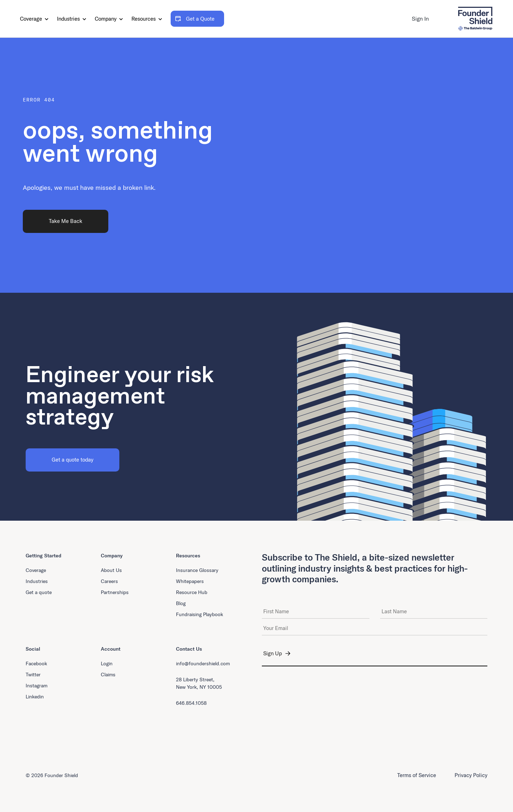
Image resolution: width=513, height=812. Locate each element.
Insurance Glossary (197, 570)
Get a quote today (72, 460)
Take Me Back (66, 221)
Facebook (36, 663)
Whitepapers (190, 581)
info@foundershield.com (203, 663)
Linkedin (35, 697)
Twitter (33, 675)
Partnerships (115, 592)
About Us (111, 570)
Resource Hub (192, 592)
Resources (147, 19)
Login (107, 663)
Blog (181, 603)
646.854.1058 (191, 703)
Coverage (34, 19)
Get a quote (39, 592)
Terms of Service (417, 775)
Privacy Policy (471, 775)
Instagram (37, 686)
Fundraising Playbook (199, 614)
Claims (108, 675)
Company (109, 19)
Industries (72, 19)
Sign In (420, 19)
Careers (109, 581)
